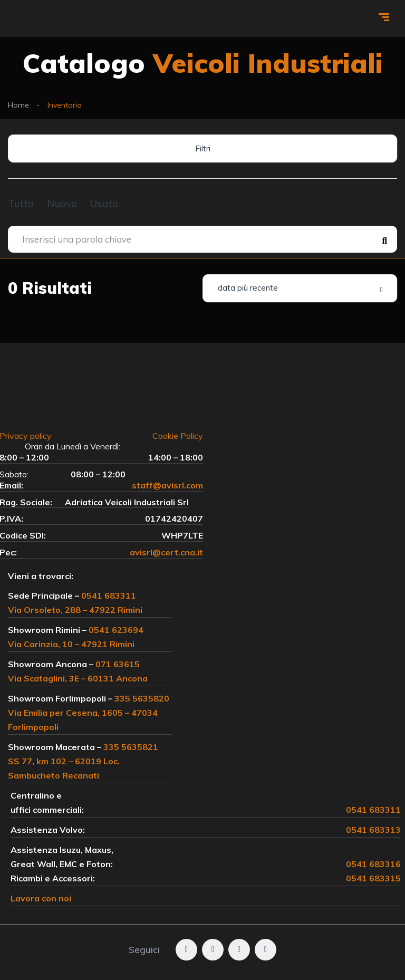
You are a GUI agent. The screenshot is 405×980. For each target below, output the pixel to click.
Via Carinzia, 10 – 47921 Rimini (71, 644)
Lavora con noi (41, 898)
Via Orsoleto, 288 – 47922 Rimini (75, 610)
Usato (104, 204)
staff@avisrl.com (167, 485)
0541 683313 (373, 830)
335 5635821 (131, 747)
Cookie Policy (178, 436)
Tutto (21, 204)
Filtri (203, 148)
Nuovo (62, 204)
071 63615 (118, 664)
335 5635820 (142, 698)
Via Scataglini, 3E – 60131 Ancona (78, 678)
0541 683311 (109, 595)
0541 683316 (373, 864)
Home (18, 105)
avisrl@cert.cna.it (166, 552)
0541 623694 (116, 630)
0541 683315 (373, 878)
